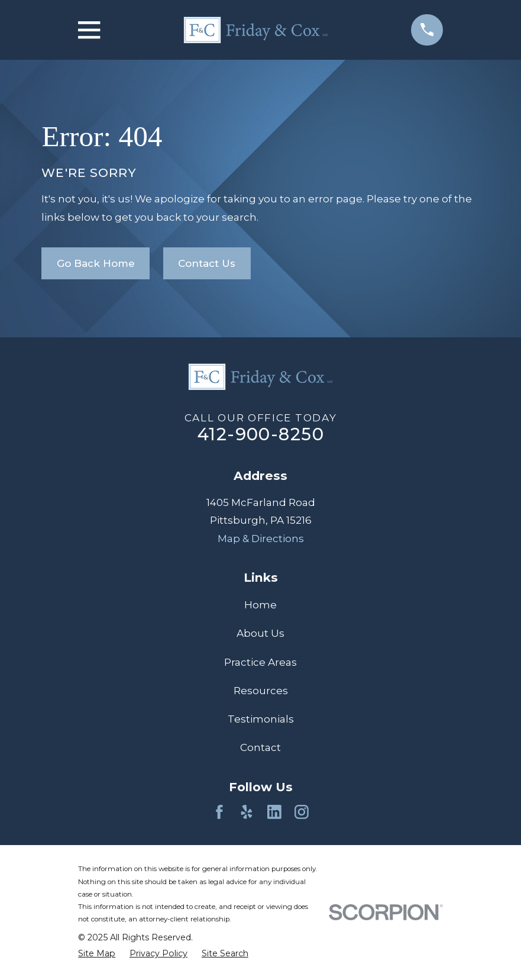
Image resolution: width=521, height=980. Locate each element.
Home (260, 605)
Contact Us (207, 263)
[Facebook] (219, 812)
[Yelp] (247, 812)
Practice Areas (260, 662)
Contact (260, 747)
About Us (260, 633)
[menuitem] (97, 953)
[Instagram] (302, 812)
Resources (261, 691)
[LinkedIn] (274, 812)
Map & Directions (261, 539)
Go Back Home (96, 263)
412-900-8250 (260, 434)
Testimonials (261, 719)
